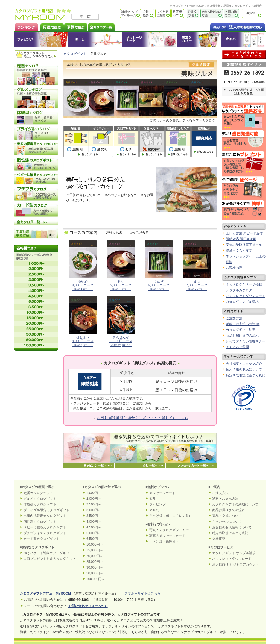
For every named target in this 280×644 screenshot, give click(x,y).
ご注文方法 (192, 14)
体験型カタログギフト (40, 504)
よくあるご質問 (162, 14)
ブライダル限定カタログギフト (46, 510)
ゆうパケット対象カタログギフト (48, 553)
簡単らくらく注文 (239, 251)
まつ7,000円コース (197, 285)
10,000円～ (95, 545)
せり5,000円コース (121, 285)
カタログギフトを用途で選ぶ (51, 27)
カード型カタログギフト (42, 539)
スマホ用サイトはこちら (142, 593)
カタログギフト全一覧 (101, 27)
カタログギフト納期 (241, 330)
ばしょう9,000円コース (83, 341)
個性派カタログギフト (40, 522)
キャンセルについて (227, 522)
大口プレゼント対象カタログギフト (50, 559)
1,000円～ (94, 493)
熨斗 (153, 499)
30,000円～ (95, 567)
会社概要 (148, 14)
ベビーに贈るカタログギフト (45, 527)
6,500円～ (94, 539)
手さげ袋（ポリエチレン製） (171, 516)
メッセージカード (150, 39)
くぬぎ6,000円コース (159, 285)
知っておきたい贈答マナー (246, 341)
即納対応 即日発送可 (241, 239)
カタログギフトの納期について (235, 504)
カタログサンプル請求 (242, 302)
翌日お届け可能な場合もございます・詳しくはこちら (142, 418)
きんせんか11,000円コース (121, 341)
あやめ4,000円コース (83, 285)
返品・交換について (227, 516)
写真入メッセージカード (167, 536)
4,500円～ (94, 527)
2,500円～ (94, 504)
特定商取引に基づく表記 (230, 533)
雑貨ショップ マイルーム (122, 14)
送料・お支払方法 (225, 499)
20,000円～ (95, 556)
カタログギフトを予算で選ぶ (76, 27)
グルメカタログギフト (40, 499)
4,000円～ (94, 522)
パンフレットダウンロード (246, 296)
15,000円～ (95, 550)
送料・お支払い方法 (211, 14)
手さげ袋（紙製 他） (164, 542)
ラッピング (41, 39)
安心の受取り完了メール (244, 245)
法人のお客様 (227, 27)
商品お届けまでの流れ (242, 336)
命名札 (243, 39)
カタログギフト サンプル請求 (234, 553)
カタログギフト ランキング (26, 27)
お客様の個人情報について (232, 527)
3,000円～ (94, 510)
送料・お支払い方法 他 (243, 324)
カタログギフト (253, 14)
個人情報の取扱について (244, 369)
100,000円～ (96, 579)
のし (95, 39)
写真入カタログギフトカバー (171, 530)
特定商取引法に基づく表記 (246, 375)
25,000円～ (95, 562)
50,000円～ (95, 573)
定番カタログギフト (38, 493)
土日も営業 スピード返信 (244, 233)
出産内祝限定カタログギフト (45, 516)
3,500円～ (94, 516)
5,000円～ (94, 533)
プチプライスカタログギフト (45, 533)
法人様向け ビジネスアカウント (236, 564)
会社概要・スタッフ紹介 (244, 364)
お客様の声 (177, 14)
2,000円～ (94, 499)
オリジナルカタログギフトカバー (199, 39)
